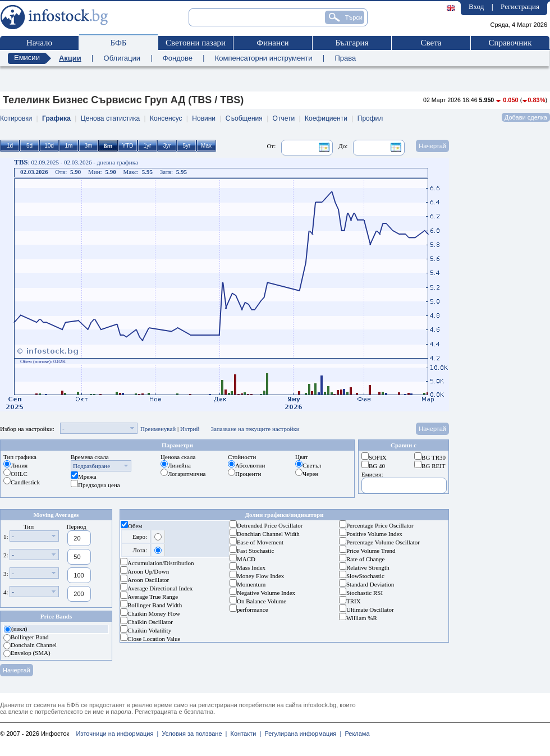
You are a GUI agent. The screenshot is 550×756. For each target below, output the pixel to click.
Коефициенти (326, 118)
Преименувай (158, 429)
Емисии (27, 58)
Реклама (355, 734)
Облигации (122, 58)
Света (431, 43)
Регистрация (520, 6)
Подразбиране (91, 466)
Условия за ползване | (192, 734)
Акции (70, 58)
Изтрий (190, 429)
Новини (204, 118)
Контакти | (244, 734)
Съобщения (244, 118)
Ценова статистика (110, 118)
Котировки (16, 118)
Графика (56, 118)
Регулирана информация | (301, 734)
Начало (39, 43)
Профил (370, 118)
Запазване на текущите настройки (255, 429)
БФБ (119, 43)
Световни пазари (196, 43)
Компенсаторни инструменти (264, 58)
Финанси (272, 43)
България (352, 43)
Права (345, 58)
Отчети (284, 118)
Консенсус (166, 118)
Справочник (510, 43)
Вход (476, 6)
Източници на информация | (117, 734)
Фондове (178, 58)
